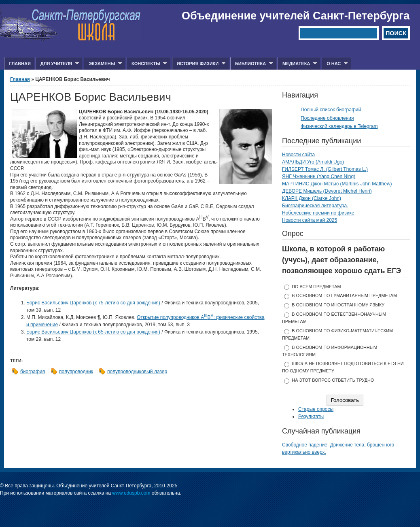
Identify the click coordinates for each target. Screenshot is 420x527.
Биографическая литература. (315, 206)
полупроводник (76, 372)
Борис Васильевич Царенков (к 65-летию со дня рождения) (93, 332)
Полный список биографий (331, 110)
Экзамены (103, 64)
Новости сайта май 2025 (310, 220)
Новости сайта (298, 155)
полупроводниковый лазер (137, 372)
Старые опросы (316, 409)
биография (33, 372)
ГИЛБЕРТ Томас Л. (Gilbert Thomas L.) (325, 169)
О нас (335, 64)
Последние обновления (327, 118)
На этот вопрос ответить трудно (333, 380)
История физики (199, 64)
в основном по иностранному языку (338, 305)
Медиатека (297, 64)
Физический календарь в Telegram (339, 126)
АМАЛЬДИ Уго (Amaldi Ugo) (313, 162)
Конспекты (147, 64)
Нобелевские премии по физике (318, 213)
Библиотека (251, 64)
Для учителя (57, 64)
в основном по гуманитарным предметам (344, 295)
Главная (20, 64)
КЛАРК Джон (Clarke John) (312, 198)
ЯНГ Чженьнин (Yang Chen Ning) (319, 176)
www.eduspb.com (131, 493)
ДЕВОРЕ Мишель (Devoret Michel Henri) (327, 191)
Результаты (311, 416)
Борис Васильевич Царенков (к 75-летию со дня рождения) (93, 303)
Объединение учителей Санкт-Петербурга (296, 16)
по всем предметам (316, 287)
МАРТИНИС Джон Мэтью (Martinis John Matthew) (337, 184)
